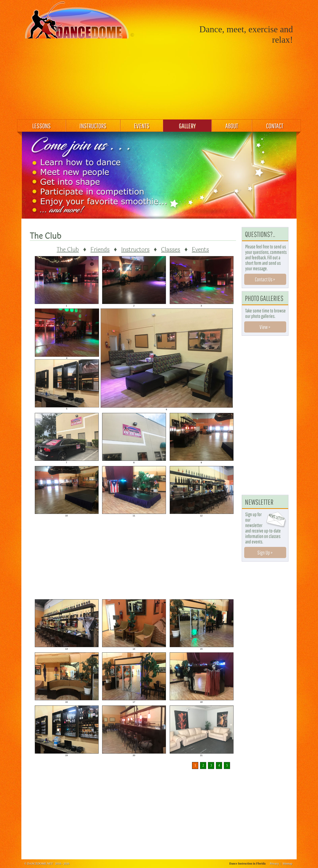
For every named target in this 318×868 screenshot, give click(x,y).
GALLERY (187, 126)
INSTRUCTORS (93, 126)
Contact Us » (265, 279)
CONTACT (275, 126)
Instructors (135, 250)
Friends (100, 250)
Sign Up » (265, 552)
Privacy (274, 864)
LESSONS (41, 126)
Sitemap (287, 864)
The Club (68, 250)
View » (265, 327)
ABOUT (232, 126)
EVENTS (142, 126)
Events (200, 250)
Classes (171, 250)
